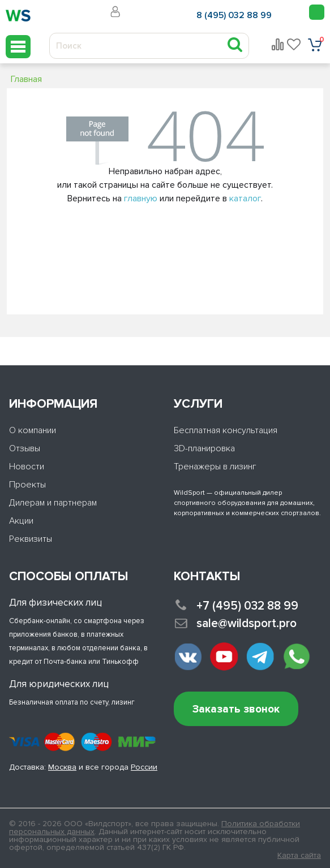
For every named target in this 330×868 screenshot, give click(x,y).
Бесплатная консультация (226, 430)
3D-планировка (204, 448)
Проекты (27, 485)
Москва (62, 767)
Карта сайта (299, 856)
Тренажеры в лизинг (215, 467)
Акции (21, 521)
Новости (27, 467)
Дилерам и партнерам (53, 503)
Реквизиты (31, 539)
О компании (33, 430)
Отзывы (25, 448)
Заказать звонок (236, 709)
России (144, 767)
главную (141, 198)
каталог (245, 198)
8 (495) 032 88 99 (234, 15)
